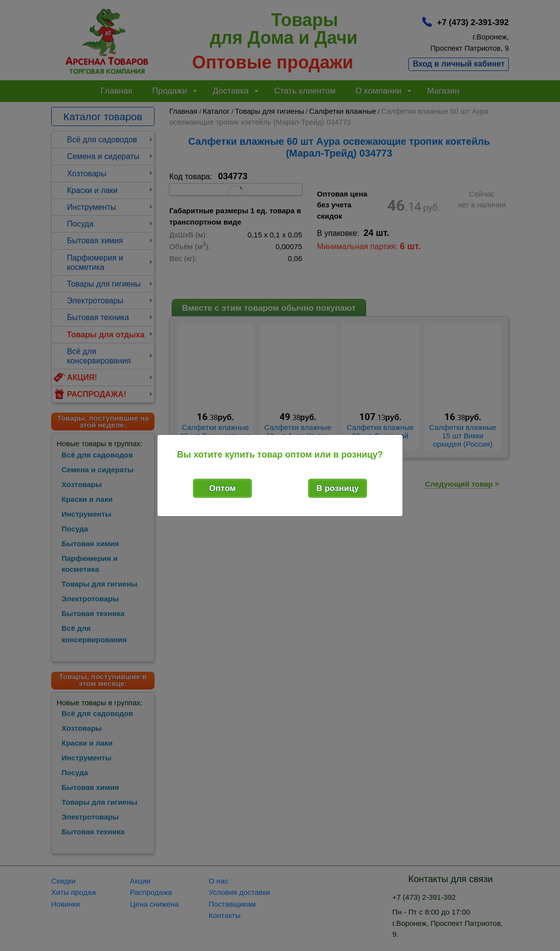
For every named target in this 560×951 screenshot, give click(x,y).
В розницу (338, 488)
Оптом (222, 488)
